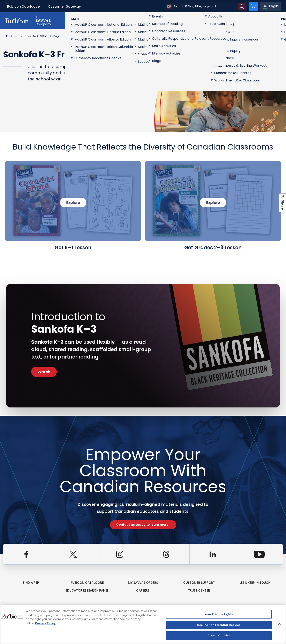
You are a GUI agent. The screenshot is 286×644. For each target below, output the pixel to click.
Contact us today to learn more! (143, 525)
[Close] (279, 624)
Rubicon (12, 36)
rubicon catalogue (87, 583)
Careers (143, 590)
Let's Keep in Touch (255, 583)
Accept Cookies (219, 635)
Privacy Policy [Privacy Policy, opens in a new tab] (45, 623)
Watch (44, 372)
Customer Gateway (64, 6)
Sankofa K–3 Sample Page (43, 36)
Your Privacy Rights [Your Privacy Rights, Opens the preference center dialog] (219, 614)
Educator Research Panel (87, 590)
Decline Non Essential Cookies (219, 625)
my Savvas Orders (143, 583)
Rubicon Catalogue (23, 6)
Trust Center (199, 590)
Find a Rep (31, 583)
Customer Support (199, 583)
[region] (143, 624)
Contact (266, 20)
